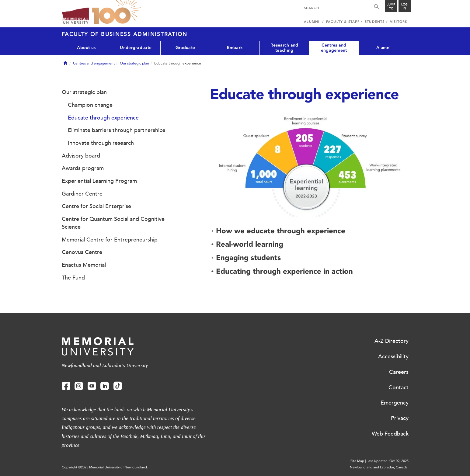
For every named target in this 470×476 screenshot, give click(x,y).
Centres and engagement (334, 48)
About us (86, 48)
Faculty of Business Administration (125, 34)
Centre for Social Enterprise (96, 206)
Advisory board (81, 156)
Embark (235, 48)
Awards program (83, 168)
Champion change (90, 105)
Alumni (384, 48)
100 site (117, 12)
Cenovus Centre (82, 252)
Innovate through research (101, 143)
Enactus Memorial (84, 265)
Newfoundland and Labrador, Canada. (379, 467)
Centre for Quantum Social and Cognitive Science (113, 223)
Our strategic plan (134, 63)
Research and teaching (284, 48)
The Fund (73, 278)
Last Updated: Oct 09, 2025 (388, 461)
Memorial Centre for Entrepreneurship (110, 240)
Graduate (185, 48)
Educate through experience (103, 118)
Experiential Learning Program (99, 181)
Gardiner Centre (82, 194)
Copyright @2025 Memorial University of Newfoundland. (105, 467)
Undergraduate (136, 48)
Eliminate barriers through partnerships (117, 130)
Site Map (357, 461)
